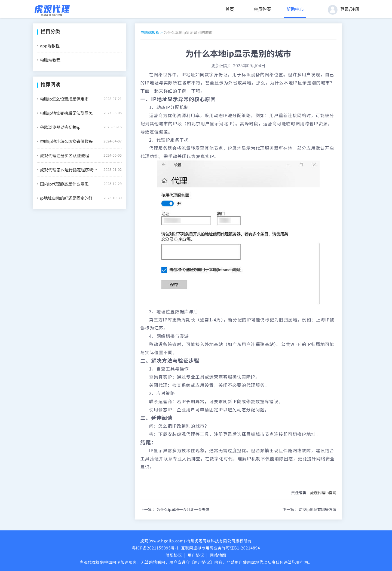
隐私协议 (174, 555)
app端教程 (50, 46)
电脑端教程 (50, 60)
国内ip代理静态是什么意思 (64, 184)
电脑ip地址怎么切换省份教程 (66, 141)
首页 (230, 9)
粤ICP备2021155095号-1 (155, 548)
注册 (355, 9)
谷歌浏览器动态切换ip (60, 127)
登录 (345, 9)
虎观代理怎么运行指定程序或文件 (70, 170)
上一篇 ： (175, 509)
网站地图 (218, 555)
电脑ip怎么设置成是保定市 (64, 99)
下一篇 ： (310, 509)
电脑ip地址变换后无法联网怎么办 (70, 113)
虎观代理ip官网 (323, 493)
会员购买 (262, 9)
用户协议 (196, 555)
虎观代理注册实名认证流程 (65, 155)
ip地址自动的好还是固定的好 (66, 198)
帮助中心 (295, 9)
